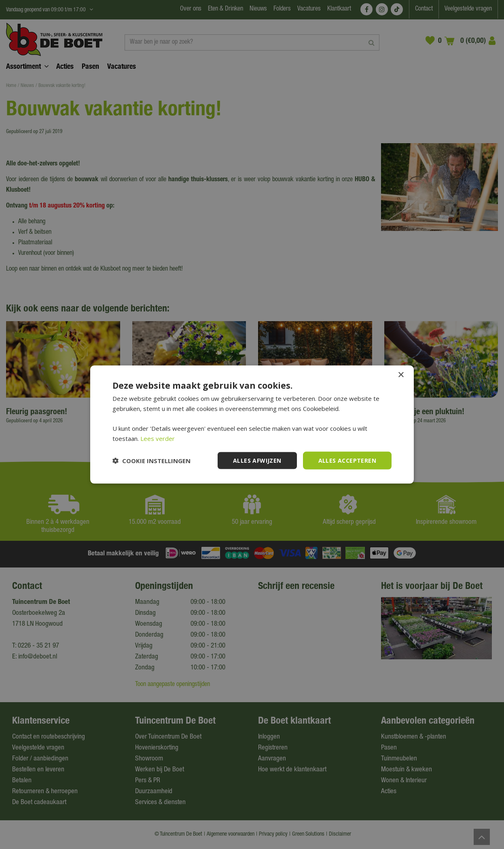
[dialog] (252, 424)
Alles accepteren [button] (347, 460)
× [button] (401, 375)
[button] (151, 461)
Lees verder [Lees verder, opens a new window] (158, 438)
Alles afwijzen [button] (257, 460)
